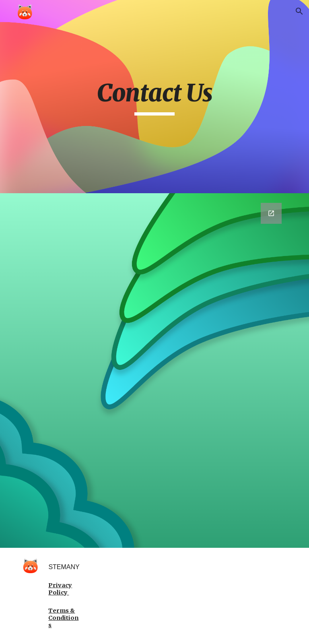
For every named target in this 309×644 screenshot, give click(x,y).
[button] (299, 11)
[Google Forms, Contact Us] (154, 371)
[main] (154, 97)
